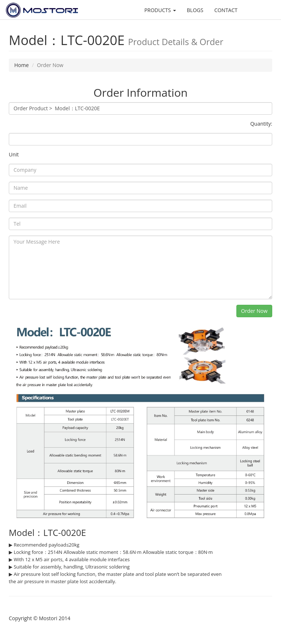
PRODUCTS (160, 10)
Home (22, 65)
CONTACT (226, 10)
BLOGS (195, 10)
